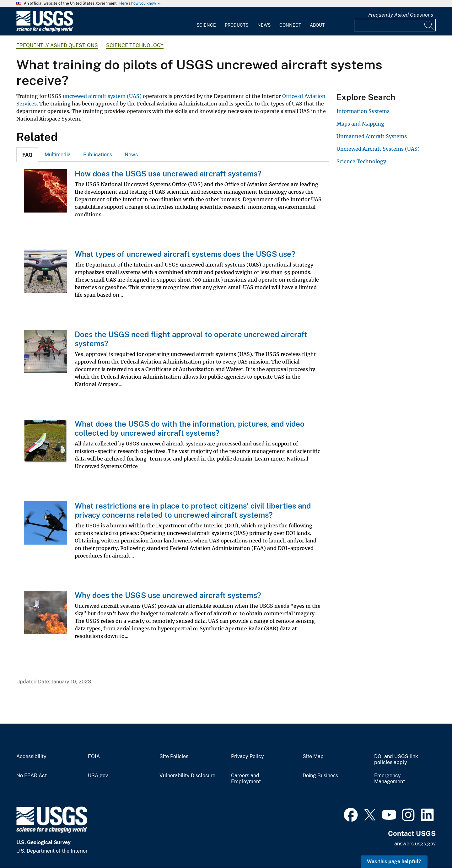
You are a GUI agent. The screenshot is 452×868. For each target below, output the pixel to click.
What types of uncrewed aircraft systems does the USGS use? (185, 254)
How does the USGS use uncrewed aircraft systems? (168, 174)
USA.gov (98, 776)
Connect (290, 25)
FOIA (94, 757)
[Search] (429, 25)
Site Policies (174, 757)
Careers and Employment (246, 779)
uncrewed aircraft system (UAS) (102, 96)
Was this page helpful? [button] (394, 862)
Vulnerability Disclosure (187, 776)
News (264, 25)
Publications (98, 155)
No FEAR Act (32, 776)
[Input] (395, 25)
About (317, 25)
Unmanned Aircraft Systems (372, 136)
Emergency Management (390, 779)
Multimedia (58, 155)
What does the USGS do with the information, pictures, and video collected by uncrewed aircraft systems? (190, 428)
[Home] (45, 30)
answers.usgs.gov (415, 844)
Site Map (313, 757)
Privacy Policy (248, 757)
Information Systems (363, 111)
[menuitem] (206, 21)
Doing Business (320, 776)
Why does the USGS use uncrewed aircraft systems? (168, 595)
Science (206, 25)
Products (237, 25)
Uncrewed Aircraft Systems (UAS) (378, 149)
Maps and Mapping (360, 124)
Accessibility (31, 757)
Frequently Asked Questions (401, 15)
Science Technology (135, 45)
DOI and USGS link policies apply (396, 760)
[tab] (27, 154)
